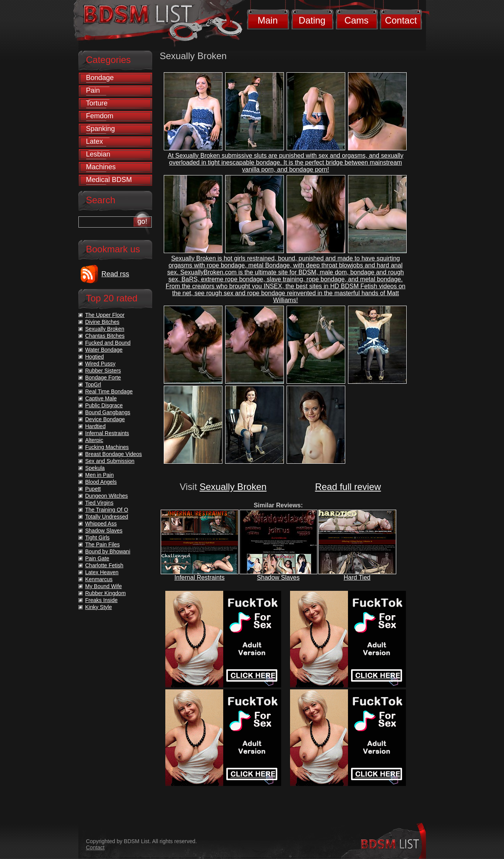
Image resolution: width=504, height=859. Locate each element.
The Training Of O (107, 510)
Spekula (95, 468)
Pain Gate (97, 558)
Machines (101, 167)
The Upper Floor (105, 315)
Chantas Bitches (105, 336)
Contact (401, 20)
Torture (97, 103)
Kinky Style (99, 607)
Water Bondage (104, 350)
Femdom (100, 116)
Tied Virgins (99, 503)
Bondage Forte (103, 378)
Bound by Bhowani (108, 551)
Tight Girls (98, 538)
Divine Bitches (103, 322)
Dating (312, 20)
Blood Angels (101, 482)
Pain (93, 90)
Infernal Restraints (200, 577)
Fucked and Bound (108, 343)
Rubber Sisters (103, 371)
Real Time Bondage (109, 391)
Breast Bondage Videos (114, 454)
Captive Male (101, 398)
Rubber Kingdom (106, 593)
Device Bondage (105, 419)
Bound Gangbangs (108, 412)
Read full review (348, 487)
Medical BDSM (109, 180)
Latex (95, 141)
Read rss (115, 274)
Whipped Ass (101, 524)
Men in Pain (100, 475)
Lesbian (98, 154)
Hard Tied (357, 577)
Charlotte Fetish (104, 565)
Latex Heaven (102, 572)
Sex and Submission (110, 461)
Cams (357, 20)
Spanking (101, 129)
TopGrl (93, 384)
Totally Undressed (107, 517)
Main (268, 20)
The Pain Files (103, 544)
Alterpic (94, 440)
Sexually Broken (233, 487)
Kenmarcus (99, 579)
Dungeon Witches (107, 496)
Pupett (93, 489)
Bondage (100, 78)
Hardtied (96, 426)
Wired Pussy (101, 364)
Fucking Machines (107, 447)
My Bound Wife (104, 586)
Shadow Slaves (278, 577)
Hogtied (95, 357)
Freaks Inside (102, 600)
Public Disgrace (104, 405)
